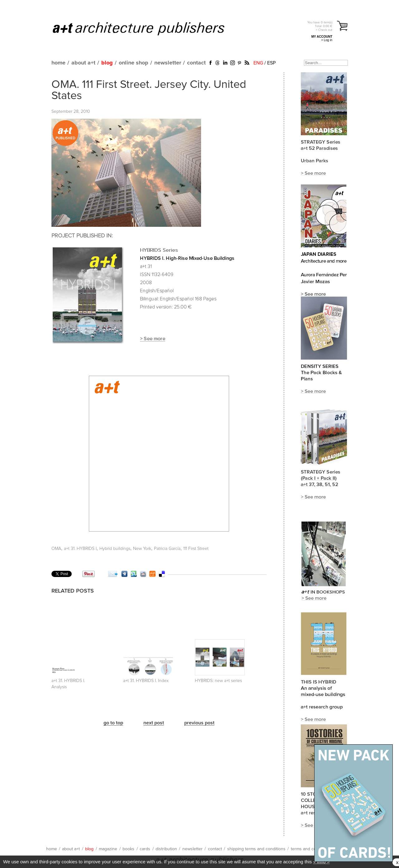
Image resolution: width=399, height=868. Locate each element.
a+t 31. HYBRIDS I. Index (146, 681)
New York (142, 549)
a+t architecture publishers (146, 28)
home (58, 63)
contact (196, 63)
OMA (56, 549)
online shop (134, 63)
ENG (258, 63)
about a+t (83, 63)
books (128, 849)
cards (145, 849)
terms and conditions (311, 849)
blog (107, 63)
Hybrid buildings (115, 549)
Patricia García (167, 549)
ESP (271, 63)
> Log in (327, 40)
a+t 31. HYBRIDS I (80, 549)
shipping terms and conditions (256, 849)
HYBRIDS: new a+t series (218, 681)
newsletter (168, 63)
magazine (108, 849)
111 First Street (196, 549)
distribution (166, 849)
